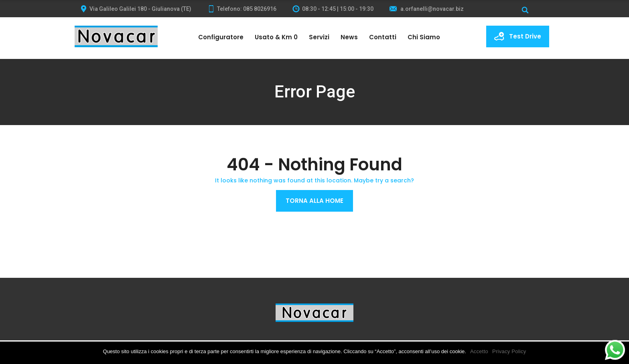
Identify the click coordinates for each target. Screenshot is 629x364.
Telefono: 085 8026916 (242, 9)
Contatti (383, 37)
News (349, 37)
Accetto (479, 351)
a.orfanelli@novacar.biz (427, 9)
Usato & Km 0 (276, 37)
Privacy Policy (509, 351)
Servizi (319, 37)
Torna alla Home (314, 201)
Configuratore (221, 37)
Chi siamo (424, 37)
